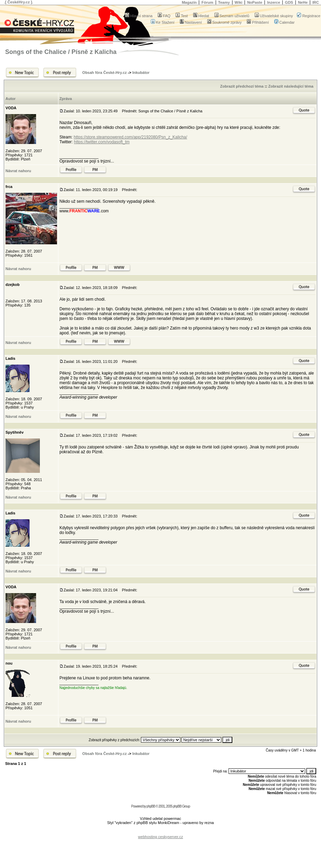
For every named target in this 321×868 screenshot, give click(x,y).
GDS (289, 2)
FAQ (164, 16)
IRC (316, 2)
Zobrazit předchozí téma (242, 86)
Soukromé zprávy (225, 22)
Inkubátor (141, 73)
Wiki (239, 2)
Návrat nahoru (18, 171)
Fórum (207, 2)
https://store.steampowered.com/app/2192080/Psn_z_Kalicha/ (130, 137)
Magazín (189, 2)
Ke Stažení (163, 22)
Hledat (201, 16)
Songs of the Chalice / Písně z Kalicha (61, 52)
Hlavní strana (139, 16)
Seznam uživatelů (232, 16)
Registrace (309, 16)
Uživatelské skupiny (274, 16)
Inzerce (274, 2)
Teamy (224, 2)
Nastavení (191, 22)
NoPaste (255, 2)
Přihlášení (258, 22)
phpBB (151, 806)
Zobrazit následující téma (291, 86)
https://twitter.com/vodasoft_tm (102, 142)
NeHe (303, 2)
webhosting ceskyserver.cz (161, 837)
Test (182, 16)
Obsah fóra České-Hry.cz (104, 73)
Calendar (285, 22)
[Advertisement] (160, 831)
